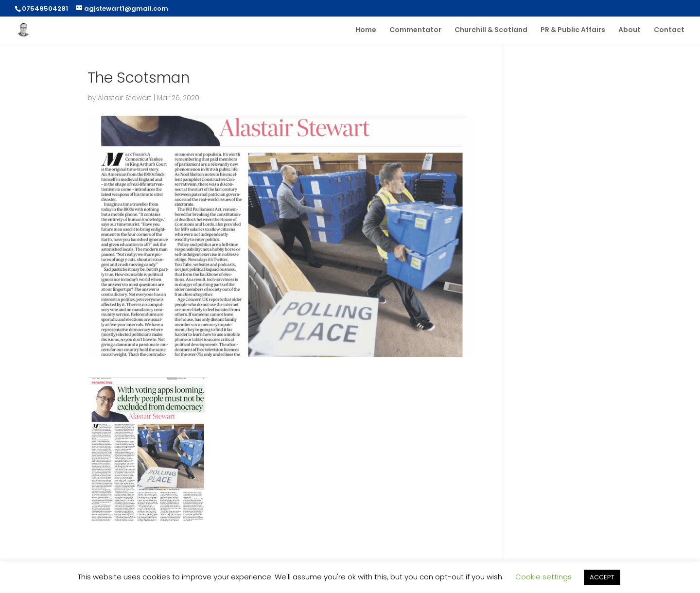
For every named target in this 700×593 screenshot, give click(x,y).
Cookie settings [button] (543, 577)
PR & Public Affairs (573, 30)
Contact (669, 30)
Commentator (415, 30)
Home (366, 30)
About (630, 30)
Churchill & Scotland (491, 30)
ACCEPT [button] (602, 577)
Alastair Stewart (125, 98)
